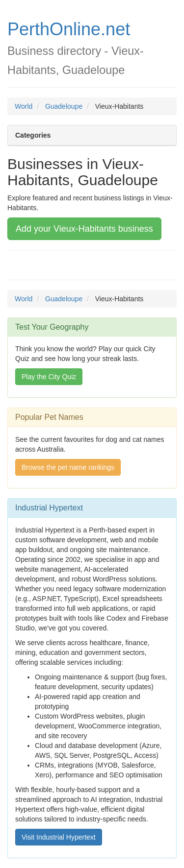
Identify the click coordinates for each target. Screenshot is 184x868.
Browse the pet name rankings (68, 467)
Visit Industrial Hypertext (59, 837)
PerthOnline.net (69, 29)
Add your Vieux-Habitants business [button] (84, 229)
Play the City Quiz (49, 377)
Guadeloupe (64, 106)
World (24, 106)
